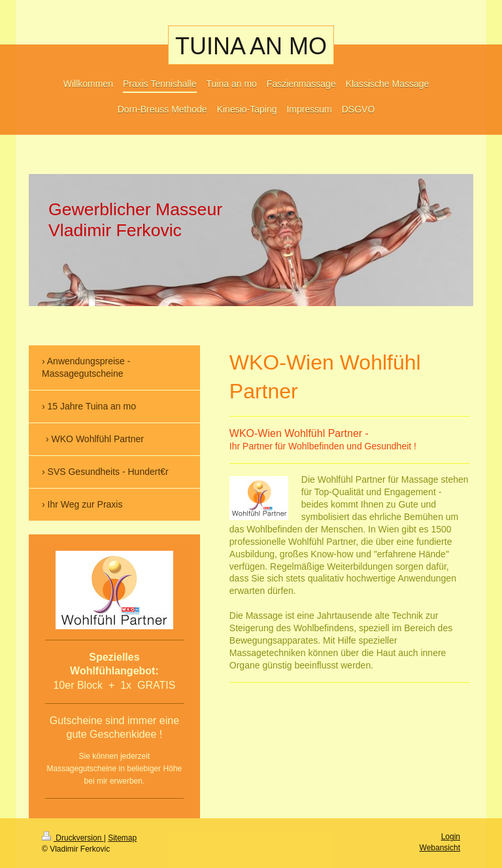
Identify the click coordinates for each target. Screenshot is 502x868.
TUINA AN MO (251, 46)
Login (451, 837)
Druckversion (73, 838)
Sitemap (122, 838)
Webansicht (440, 848)
